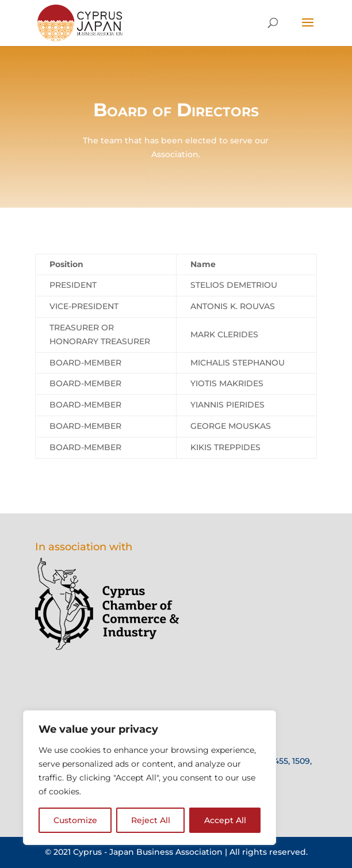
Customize (75, 820)
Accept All (225, 820)
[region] (150, 778)
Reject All (151, 820)
